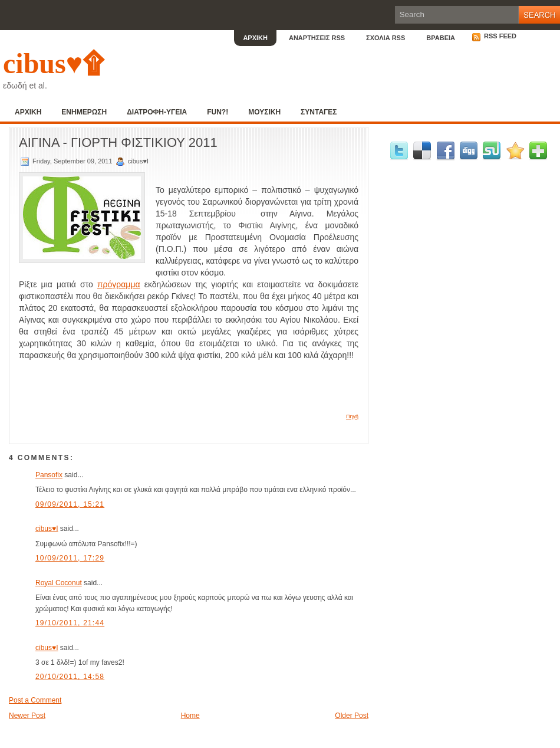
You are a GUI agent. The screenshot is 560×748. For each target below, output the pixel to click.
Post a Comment (35, 700)
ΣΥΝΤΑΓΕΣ (319, 112)
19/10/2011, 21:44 (70, 623)
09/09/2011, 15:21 (70, 504)
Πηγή (352, 416)
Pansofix (49, 475)
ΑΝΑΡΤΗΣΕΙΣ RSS (317, 38)
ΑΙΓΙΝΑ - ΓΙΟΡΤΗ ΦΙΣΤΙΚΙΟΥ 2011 (118, 142)
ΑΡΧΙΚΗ (255, 38)
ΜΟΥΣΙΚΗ (264, 112)
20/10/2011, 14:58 (70, 677)
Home (190, 716)
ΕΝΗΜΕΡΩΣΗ (84, 112)
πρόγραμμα (119, 284)
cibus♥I (47, 529)
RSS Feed (494, 36)
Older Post (352, 716)
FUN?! (218, 112)
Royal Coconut (59, 583)
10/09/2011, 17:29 (70, 558)
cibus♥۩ (53, 63)
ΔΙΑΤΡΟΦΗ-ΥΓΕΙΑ (157, 112)
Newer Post (27, 716)
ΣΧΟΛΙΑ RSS (386, 38)
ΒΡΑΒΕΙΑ (441, 38)
